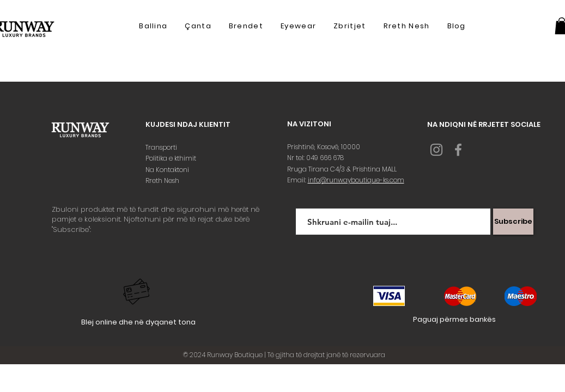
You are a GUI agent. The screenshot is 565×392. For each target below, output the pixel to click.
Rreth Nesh (163, 180)
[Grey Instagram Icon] (436, 150)
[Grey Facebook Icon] (458, 150)
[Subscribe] (513, 222)
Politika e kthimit (172, 158)
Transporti (162, 147)
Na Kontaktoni (168, 170)
